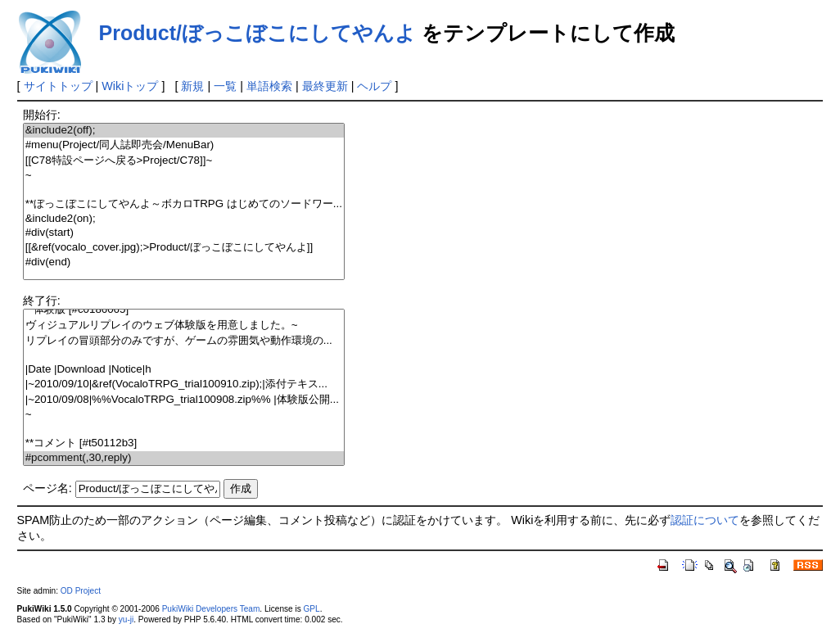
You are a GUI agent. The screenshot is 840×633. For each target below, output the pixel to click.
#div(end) (184, 262)
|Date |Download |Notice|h (184, 370)
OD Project (81, 591)
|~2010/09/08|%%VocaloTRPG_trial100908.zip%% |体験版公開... (184, 400)
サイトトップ (58, 86)
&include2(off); (184, 131)
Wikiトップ (130, 86)
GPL (312, 609)
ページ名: (47, 488)
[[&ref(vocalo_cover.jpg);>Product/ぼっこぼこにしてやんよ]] (184, 248)
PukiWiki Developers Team (211, 609)
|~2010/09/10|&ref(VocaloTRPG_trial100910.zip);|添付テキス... (184, 384)
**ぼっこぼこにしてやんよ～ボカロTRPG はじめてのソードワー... (184, 204)
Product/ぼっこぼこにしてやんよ (257, 33)
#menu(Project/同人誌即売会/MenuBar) (184, 145)
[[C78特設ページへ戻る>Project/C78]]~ (184, 161)
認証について (705, 520)
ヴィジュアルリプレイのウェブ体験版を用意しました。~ (184, 326)
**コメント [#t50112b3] (184, 443)
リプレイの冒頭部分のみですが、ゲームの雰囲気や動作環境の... (184, 341)
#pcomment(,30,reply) (184, 458)
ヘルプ (374, 86)
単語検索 (269, 86)
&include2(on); (184, 219)
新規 (192, 86)
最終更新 (325, 86)
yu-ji (126, 619)
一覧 (225, 86)
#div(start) (184, 233)
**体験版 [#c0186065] (184, 310)
